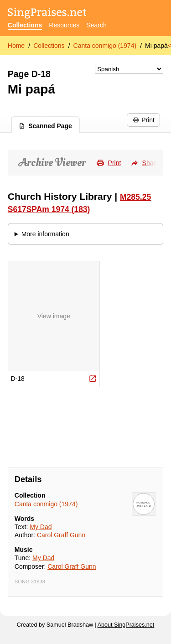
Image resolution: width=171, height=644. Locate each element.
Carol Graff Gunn (61, 535)
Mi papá (156, 46)
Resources (64, 25)
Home (16, 46)
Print (144, 120)
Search (96, 25)
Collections (25, 25)
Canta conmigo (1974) (105, 46)
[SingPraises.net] (47, 14)
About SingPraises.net (126, 625)
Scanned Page (45, 126)
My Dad (41, 527)
